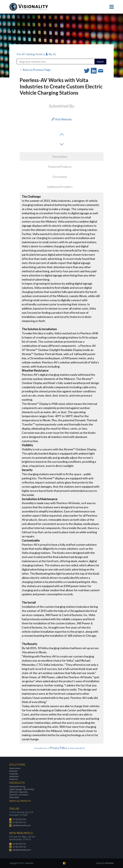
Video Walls (14, 797)
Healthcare (14, 776)
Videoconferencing (17, 787)
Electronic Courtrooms (19, 795)
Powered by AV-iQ (77, 748)
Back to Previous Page (35, 70)
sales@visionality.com (22, 825)
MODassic (109, 863)
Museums (13, 779)
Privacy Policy (58, 748)
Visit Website (62, 119)
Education (13, 771)
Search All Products (20, 801)
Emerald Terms (41, 748)
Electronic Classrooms (18, 792)
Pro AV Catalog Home (30, 54)
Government (15, 768)
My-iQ (51, 54)
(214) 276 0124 (19, 819)
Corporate (14, 774)
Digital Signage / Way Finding (22, 789)
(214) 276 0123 (19, 822)
